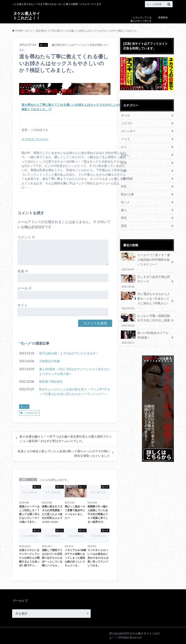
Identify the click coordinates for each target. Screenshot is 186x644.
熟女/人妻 (127, 194)
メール (25, 288)
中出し (125, 155)
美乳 (124, 218)
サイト (23, 305)
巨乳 (124, 186)
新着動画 (163, 17)
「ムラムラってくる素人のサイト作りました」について (141, 21)
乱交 (124, 162)
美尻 (124, 225)
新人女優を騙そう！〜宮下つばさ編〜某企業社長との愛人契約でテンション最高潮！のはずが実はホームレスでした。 (66, 439)
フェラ (125, 139)
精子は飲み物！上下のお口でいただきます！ (69, 353)
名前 (23, 271)
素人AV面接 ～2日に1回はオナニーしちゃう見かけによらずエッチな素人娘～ (74, 371)
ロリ (124, 147)
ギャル (125, 115)
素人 (124, 210)
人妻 (124, 170)
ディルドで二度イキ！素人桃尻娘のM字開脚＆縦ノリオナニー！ (146, 262)
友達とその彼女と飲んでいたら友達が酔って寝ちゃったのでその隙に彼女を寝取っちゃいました (64, 453)
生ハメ (26, 343)
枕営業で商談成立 (51, 381)
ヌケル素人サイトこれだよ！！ (27, 16)
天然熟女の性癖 (50, 361)
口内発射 (127, 178)
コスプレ (127, 123)
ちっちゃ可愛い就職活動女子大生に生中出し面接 (146, 320)
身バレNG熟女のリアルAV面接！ (146, 337)
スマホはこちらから (35, 139)
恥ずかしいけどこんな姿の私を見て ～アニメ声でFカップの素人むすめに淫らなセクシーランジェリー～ (75, 391)
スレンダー (128, 131)
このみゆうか (31, 413)
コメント (26, 237)
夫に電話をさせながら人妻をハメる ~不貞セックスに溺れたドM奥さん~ (146, 300)
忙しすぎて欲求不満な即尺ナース (146, 281)
